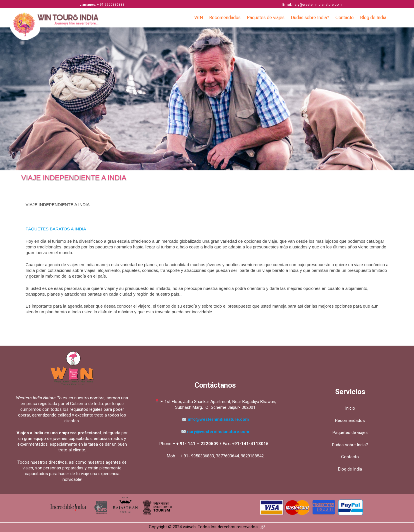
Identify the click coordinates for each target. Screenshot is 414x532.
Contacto (345, 18)
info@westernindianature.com (218, 419)
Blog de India (373, 18)
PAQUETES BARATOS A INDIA (56, 229)
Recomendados (225, 18)
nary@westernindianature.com (215, 432)
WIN (199, 18)
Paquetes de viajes (266, 18)
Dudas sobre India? (310, 18)
